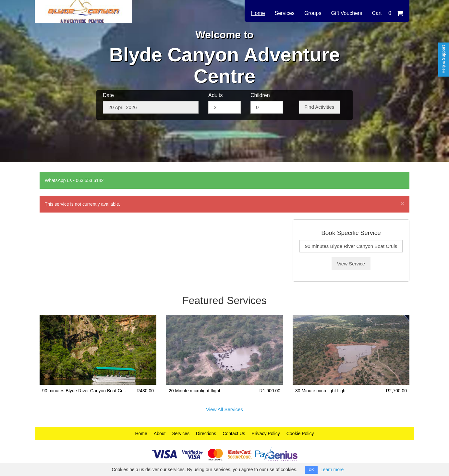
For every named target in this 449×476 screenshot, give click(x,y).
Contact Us (234, 433)
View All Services (224, 409)
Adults (215, 95)
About (160, 433)
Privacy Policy (266, 433)
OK (311, 470)
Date (108, 95)
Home (258, 13)
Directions (206, 433)
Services (285, 13)
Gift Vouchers (346, 13)
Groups (313, 13)
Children (260, 95)
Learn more (332, 470)
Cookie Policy (300, 433)
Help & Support (443, 59)
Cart (387, 13)
